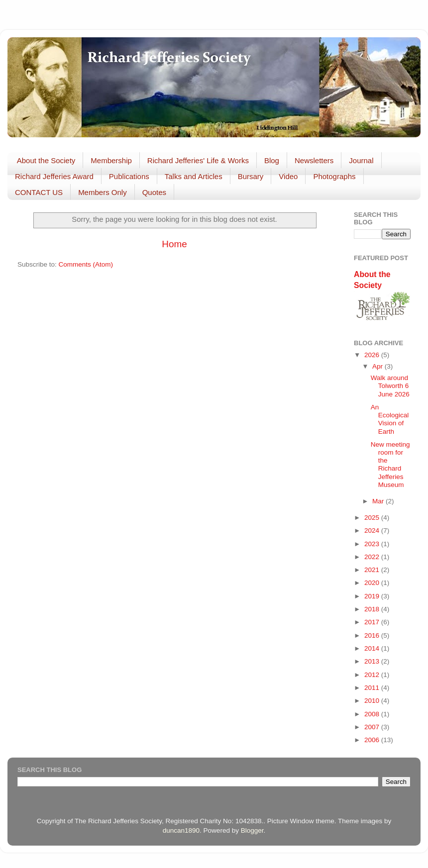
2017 (373, 622)
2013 (373, 661)
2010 (373, 701)
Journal (361, 160)
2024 (373, 530)
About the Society (46, 160)
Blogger (252, 830)
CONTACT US (39, 192)
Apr (378, 366)
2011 (373, 688)
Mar (379, 501)
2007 (373, 727)
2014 (373, 648)
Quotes (154, 192)
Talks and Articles (194, 176)
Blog (272, 160)
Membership (111, 160)
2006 (373, 740)
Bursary (251, 176)
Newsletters (314, 160)
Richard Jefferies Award (54, 176)
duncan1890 (181, 830)
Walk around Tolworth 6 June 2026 (390, 386)
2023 (373, 544)
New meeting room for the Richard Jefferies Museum (390, 465)
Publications (129, 176)
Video (288, 176)
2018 (373, 609)
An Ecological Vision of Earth (390, 419)
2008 (373, 714)
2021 (373, 570)
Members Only (103, 192)
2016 (373, 635)
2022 (373, 557)
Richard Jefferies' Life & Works (198, 160)
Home (174, 244)
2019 (373, 596)
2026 (373, 355)
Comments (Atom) (86, 264)
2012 (373, 675)
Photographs (334, 176)
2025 (373, 518)
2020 (373, 583)
